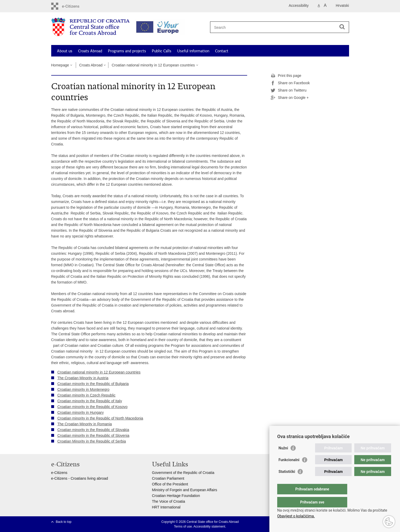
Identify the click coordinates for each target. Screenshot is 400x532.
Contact (222, 51)
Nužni (283, 459)
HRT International (166, 507)
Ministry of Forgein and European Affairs (185, 490)
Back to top (64, 522)
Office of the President (170, 484)
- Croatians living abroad (88, 478)
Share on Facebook (290, 83)
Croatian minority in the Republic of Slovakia (93, 430)
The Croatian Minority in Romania (85, 424)
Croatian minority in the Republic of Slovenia (93, 435)
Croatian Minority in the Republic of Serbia (92, 441)
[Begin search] (342, 27)
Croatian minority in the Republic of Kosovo (92, 407)
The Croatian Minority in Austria (83, 378)
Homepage (60, 65)
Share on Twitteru (289, 90)
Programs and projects (127, 51)
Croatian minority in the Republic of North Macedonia (100, 418)
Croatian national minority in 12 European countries (153, 65)
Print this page (286, 76)
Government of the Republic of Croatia (183, 473)
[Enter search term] (278, 27)
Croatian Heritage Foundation (176, 496)
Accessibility (299, 5)
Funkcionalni (289, 470)
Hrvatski (342, 5)
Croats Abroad (90, 51)
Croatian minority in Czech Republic (87, 395)
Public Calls (162, 51)
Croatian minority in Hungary (81, 412)
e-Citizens (59, 473)
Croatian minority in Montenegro (83, 389)
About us (65, 51)
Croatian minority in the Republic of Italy (90, 401)
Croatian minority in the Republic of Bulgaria (93, 384)
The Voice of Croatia (169, 501)
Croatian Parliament (168, 478)
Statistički (287, 482)
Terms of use (183, 527)
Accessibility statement (209, 527)
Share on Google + (290, 98)
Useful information (193, 51)
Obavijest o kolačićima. (296, 516)
